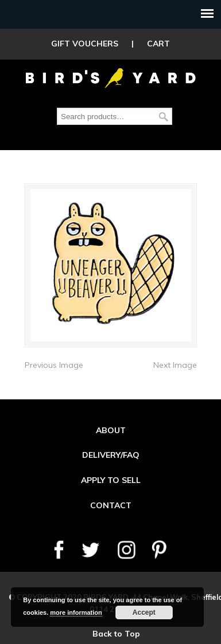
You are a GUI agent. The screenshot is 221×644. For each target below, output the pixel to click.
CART (158, 44)
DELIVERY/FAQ (111, 455)
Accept (144, 612)
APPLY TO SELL (111, 480)
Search (164, 117)
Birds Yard (111, 77)
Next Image (175, 365)
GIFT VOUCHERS (85, 44)
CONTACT (111, 505)
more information (76, 612)
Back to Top (116, 634)
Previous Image (54, 365)
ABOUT (111, 430)
